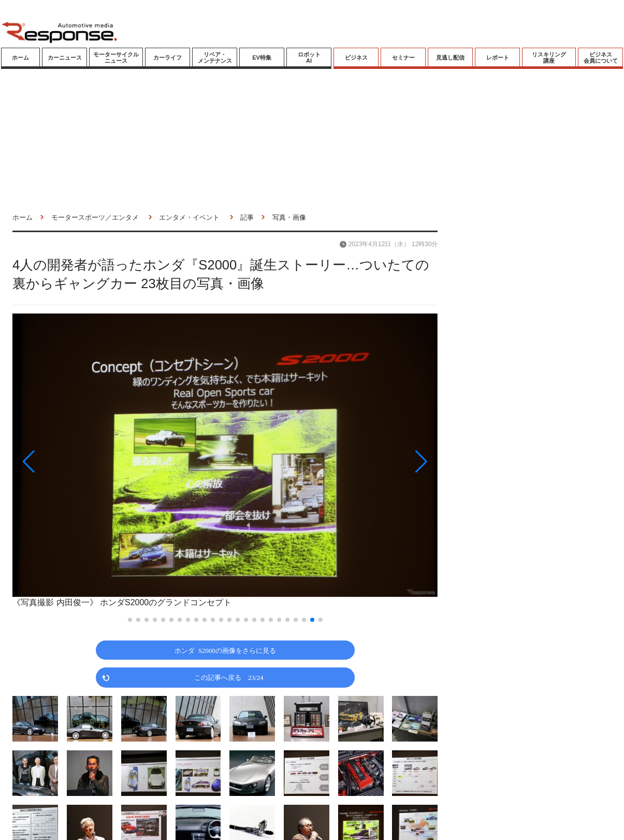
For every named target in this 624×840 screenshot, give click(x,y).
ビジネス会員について (601, 58)
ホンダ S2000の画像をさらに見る (225, 650)
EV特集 (262, 58)
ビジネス (356, 58)
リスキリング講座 (549, 58)
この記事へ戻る (229, 677)
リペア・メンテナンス (215, 58)
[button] (76, 462)
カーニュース (65, 58)
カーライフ (168, 58)
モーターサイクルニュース (116, 58)
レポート (498, 58)
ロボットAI (309, 58)
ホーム (20, 58)
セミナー (403, 58)
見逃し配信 (450, 58)
